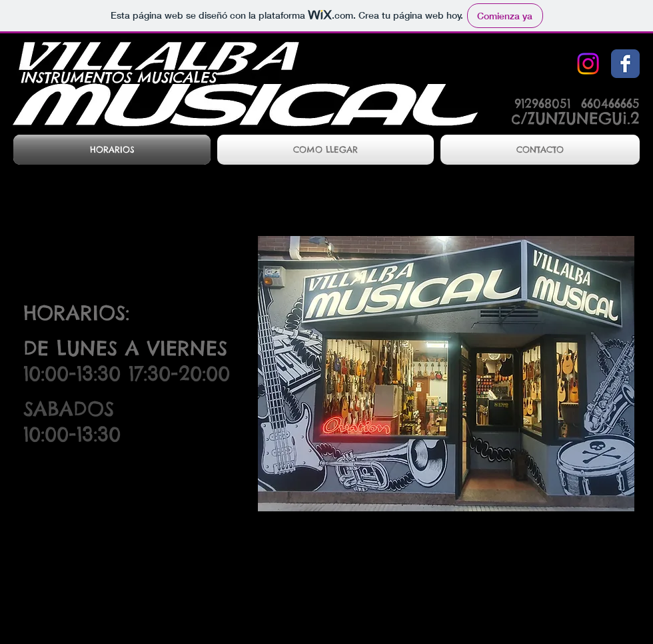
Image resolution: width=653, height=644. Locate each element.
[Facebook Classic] (625, 64)
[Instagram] (588, 64)
